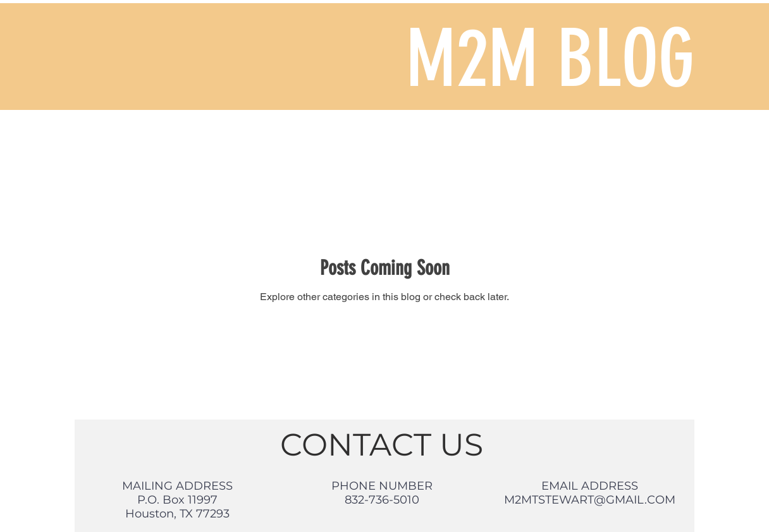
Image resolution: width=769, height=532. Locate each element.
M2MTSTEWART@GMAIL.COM (590, 500)
